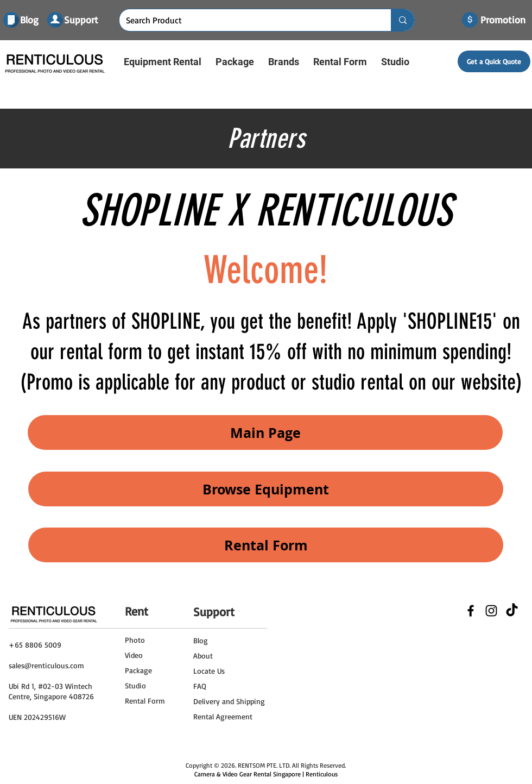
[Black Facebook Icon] (471, 611)
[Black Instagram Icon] (491, 611)
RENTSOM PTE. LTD (264, 765)
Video (134, 655)
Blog (201, 640)
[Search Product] (247, 20)
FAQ (200, 686)
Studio (135, 685)
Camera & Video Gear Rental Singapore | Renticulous (266, 774)
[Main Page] (265, 432)
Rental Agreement (223, 716)
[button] (163, 62)
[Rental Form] (266, 545)
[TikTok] (512, 611)
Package (138, 670)
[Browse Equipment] (266, 489)
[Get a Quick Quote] (494, 61)
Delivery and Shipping (229, 701)
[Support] (81, 20)
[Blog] (31, 20)
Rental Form (145, 701)
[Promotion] (503, 20)
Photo (135, 640)
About (203, 656)
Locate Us (209, 671)
